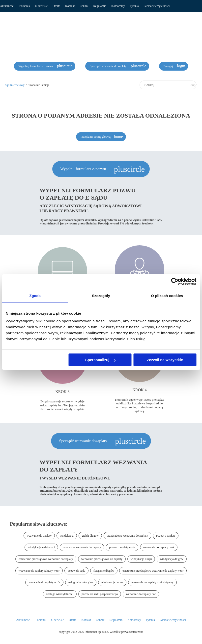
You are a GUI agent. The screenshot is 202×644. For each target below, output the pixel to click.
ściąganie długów (104, 571)
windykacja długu (141, 559)
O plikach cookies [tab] (167, 296)
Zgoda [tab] (35, 296)
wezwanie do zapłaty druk (159, 547)
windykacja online (112, 582)
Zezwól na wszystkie (165, 360)
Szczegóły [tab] (101, 296)
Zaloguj (169, 66)
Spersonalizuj (100, 360)
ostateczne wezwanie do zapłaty (82, 547)
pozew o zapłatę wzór (122, 547)
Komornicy (118, 6)
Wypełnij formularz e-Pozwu (36, 66)
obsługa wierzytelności (60, 594)
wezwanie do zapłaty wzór (44, 582)
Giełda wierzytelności (157, 6)
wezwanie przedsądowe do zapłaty (102, 559)
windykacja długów (172, 559)
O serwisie (41, 6)
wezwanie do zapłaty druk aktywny (152, 582)
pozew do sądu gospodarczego (100, 594)
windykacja (67, 536)
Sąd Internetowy (15, 85)
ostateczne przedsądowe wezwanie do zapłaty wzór (153, 571)
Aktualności (7, 6)
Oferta (56, 6)
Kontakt (70, 6)
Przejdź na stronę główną (96, 137)
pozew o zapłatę (166, 536)
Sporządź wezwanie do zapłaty (108, 66)
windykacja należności (41, 547)
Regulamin (100, 6)
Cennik (84, 6)
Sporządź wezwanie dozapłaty (84, 441)
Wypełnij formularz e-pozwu (84, 169)
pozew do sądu (76, 571)
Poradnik (25, 6)
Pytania (134, 6)
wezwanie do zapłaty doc (141, 594)
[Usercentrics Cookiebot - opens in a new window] (175, 281)
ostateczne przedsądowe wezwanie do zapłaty (46, 559)
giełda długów (90, 536)
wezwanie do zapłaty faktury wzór (39, 571)
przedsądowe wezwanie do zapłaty (127, 536)
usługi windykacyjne (81, 582)
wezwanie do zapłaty (39, 536)
